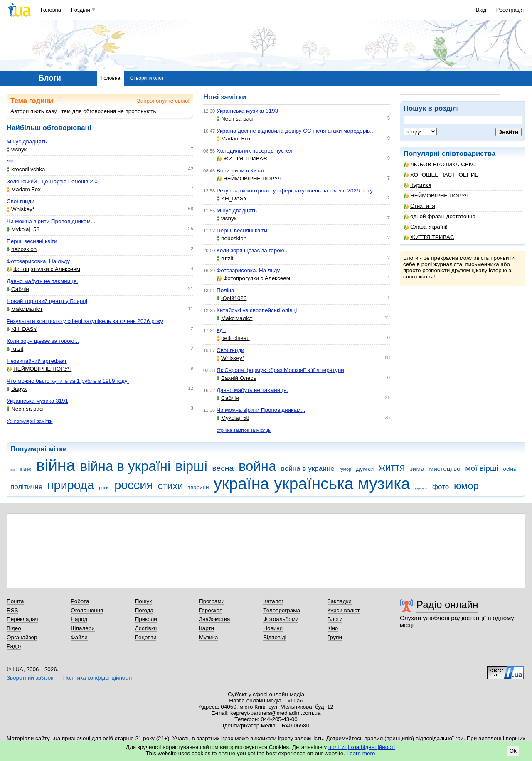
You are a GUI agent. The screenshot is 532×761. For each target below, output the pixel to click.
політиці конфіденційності (362, 747)
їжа (13, 470)
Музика (208, 637)
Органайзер (22, 637)
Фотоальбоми (281, 619)
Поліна (225, 290)
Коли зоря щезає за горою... (43, 341)
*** (10, 161)
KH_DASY (22, 329)
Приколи (146, 619)
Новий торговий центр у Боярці (47, 301)
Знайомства (215, 619)
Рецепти (146, 637)
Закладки (340, 601)
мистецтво (445, 469)
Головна (51, 10)
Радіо (14, 646)
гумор (345, 469)
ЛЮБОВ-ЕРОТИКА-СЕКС (440, 164)
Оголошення (87, 610)
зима (417, 469)
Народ (79, 619)
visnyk (17, 149)
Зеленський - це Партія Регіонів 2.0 (52, 181)
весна (223, 468)
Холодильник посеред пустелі (255, 151)
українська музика (342, 484)
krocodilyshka (26, 169)
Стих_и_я (419, 206)
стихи (171, 486)
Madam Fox (24, 189)
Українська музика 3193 (247, 111)
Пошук (144, 601)
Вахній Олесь (236, 378)
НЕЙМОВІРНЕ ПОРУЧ (436, 196)
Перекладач (22, 619)
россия (134, 485)
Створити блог (147, 78)
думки (365, 469)
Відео (14, 628)
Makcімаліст (25, 309)
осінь (510, 469)
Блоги (335, 619)
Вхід (481, 10)
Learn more (361, 753)
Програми (212, 601)
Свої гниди (21, 201)
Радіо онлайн (447, 605)
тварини (198, 487)
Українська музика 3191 (37, 401)
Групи (335, 637)
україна (241, 484)
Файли (79, 637)
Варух (17, 389)
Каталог (273, 601)
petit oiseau (233, 338)
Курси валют (344, 610)
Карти (207, 628)
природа (71, 485)
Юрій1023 (232, 298)
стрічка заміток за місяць (244, 430)
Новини (273, 628)
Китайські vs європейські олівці (257, 310)
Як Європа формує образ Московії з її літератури (280, 370)
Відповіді (275, 637)
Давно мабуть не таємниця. (42, 281)
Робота (80, 601)
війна (56, 465)
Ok (513, 751)
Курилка (417, 185)
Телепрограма (282, 610)
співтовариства (469, 154)
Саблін (18, 289)
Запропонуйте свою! (163, 101)
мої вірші (482, 468)
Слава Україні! (426, 227)
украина (421, 488)
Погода (144, 610)
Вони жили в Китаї (240, 171)
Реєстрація (510, 10)
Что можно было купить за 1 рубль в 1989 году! (68, 381)
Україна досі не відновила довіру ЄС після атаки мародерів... (296, 131)
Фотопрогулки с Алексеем (43, 269)
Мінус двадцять (27, 142)
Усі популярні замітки (30, 421)
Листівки (146, 628)
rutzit (15, 349)
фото (441, 487)
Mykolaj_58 (23, 229)
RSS (12, 610)
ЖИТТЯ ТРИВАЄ (429, 237)
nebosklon (22, 249)
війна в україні (126, 466)
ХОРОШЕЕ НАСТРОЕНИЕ (441, 175)
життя (392, 468)
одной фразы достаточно (440, 216)
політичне (26, 487)
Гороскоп (211, 610)
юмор (466, 486)
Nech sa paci (25, 409)
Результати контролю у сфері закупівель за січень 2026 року (85, 321)
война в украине (308, 469)
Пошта (15, 601)
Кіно (333, 628)
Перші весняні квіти (32, 241)
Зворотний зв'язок (30, 678)
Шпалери (83, 628)
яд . (221, 330)
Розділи (81, 10)
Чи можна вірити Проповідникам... (51, 221)
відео (26, 469)
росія (104, 488)
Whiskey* (21, 209)
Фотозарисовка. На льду (38, 261)
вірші (191, 466)
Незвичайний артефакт (37, 361)
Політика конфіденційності (97, 678)
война (257, 466)
